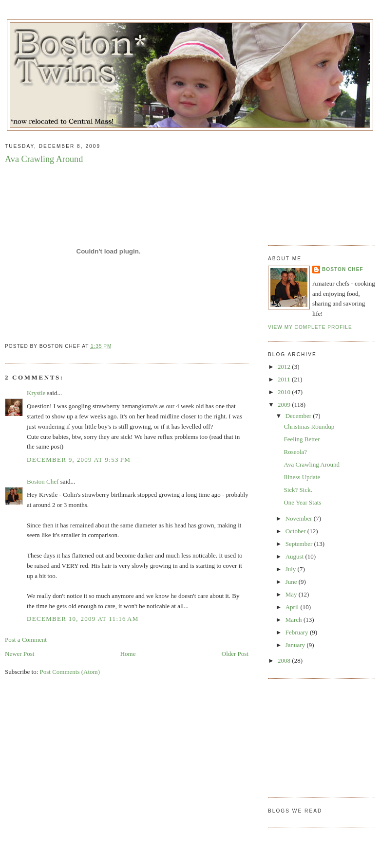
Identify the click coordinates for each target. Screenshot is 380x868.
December (299, 416)
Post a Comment (26, 640)
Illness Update (302, 477)
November (300, 518)
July (292, 569)
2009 (285, 405)
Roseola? (295, 452)
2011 (285, 379)
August (295, 556)
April (293, 607)
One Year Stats (302, 502)
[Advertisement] (317, 184)
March (294, 620)
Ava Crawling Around (44, 159)
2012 (285, 367)
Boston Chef (43, 481)
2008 (285, 660)
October (296, 531)
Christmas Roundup (309, 426)
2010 (285, 392)
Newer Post (19, 654)
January (296, 645)
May (292, 594)
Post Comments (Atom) (70, 672)
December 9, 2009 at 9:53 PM (79, 460)
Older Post (235, 654)
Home (128, 654)
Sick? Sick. (298, 490)
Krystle (36, 393)
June (292, 582)
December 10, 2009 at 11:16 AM (83, 619)
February (298, 632)
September (300, 544)
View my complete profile (310, 327)
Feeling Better (302, 439)
